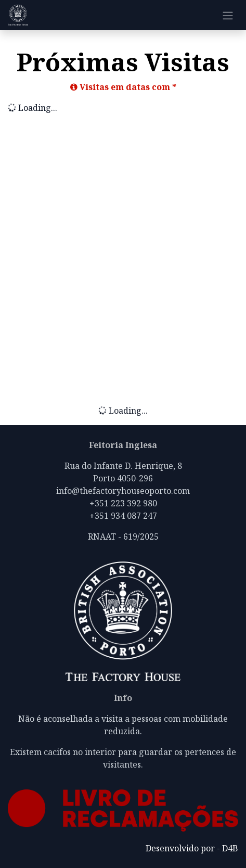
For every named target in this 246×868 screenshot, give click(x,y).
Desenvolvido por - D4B (192, 848)
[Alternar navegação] (228, 15)
